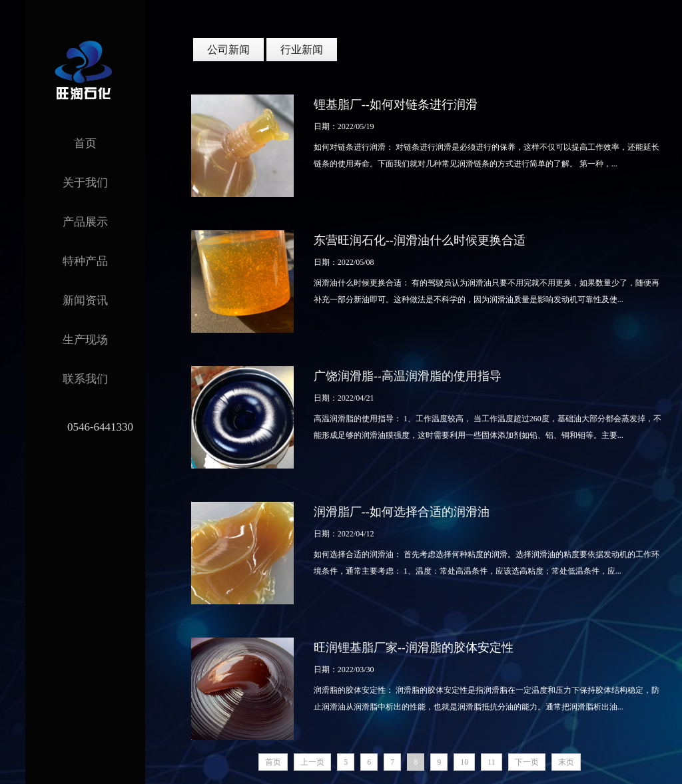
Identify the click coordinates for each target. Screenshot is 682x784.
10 (464, 762)
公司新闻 (228, 50)
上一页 (312, 762)
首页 (85, 143)
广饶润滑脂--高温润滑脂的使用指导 (408, 376)
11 (492, 762)
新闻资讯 (85, 300)
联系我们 (85, 379)
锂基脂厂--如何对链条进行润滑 (396, 104)
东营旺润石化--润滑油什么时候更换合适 (420, 240)
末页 (566, 762)
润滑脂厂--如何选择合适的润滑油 (402, 512)
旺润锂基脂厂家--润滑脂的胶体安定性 (414, 648)
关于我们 (85, 183)
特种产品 (85, 261)
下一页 (527, 762)
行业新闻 (302, 50)
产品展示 (85, 222)
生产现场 (85, 340)
